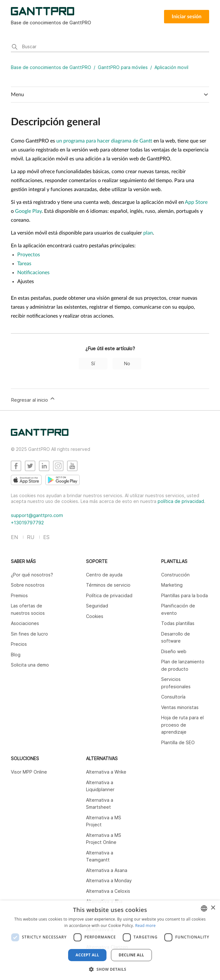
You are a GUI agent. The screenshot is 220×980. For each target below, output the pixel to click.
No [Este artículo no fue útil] (127, 363)
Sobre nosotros (28, 585)
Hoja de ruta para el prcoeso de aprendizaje (182, 725)
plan (148, 233)
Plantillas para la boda (185, 595)
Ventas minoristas (180, 707)
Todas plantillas (178, 623)
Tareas (24, 264)
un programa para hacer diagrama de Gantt (104, 141)
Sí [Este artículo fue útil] (93, 363)
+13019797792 (27, 523)
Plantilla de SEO (178, 742)
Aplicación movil (171, 67)
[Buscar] (110, 47)
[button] (110, 969)
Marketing (172, 585)
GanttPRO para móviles (123, 67)
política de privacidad (181, 501)
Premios (19, 595)
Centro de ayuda (104, 575)
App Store (196, 202)
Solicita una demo (30, 665)
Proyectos (29, 255)
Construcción (175, 575)
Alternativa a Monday (109, 880)
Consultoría (173, 697)
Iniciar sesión (187, 17)
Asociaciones (25, 623)
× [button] (213, 908)
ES (46, 537)
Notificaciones (33, 273)
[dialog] (110, 940)
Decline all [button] (131, 955)
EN (14, 537)
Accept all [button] (87, 955)
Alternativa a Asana (107, 870)
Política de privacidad (109, 595)
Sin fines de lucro (29, 634)
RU (31, 537)
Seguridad (97, 606)
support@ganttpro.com (37, 515)
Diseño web (174, 651)
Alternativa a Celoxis (108, 891)
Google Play (28, 211)
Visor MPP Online (29, 772)
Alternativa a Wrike (106, 772)
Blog (16, 655)
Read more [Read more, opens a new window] (145, 926)
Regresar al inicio (33, 399)
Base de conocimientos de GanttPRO (51, 67)
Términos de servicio (108, 585)
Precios (19, 644)
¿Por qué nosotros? (32, 575)
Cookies (95, 616)
